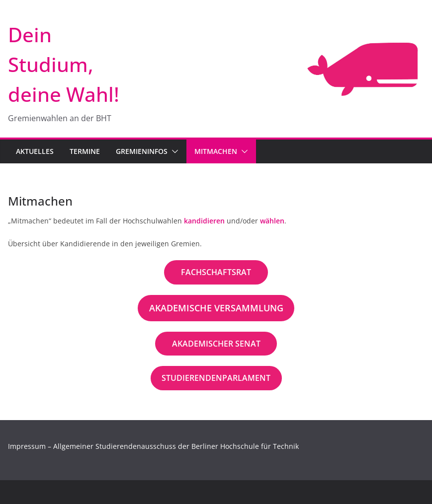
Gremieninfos (142, 151)
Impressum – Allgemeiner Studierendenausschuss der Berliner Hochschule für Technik (153, 446)
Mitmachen (216, 151)
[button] (173, 151)
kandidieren (204, 221)
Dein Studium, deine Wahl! (64, 64)
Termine (85, 151)
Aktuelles (35, 151)
